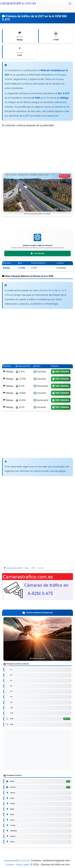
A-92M (22, 268)
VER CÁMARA (61, 372)
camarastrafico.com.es (17, 860)
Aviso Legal (22, 864)
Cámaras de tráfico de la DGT (14, 568)
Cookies (10, 864)
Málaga (6, 268)
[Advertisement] (37, 150)
